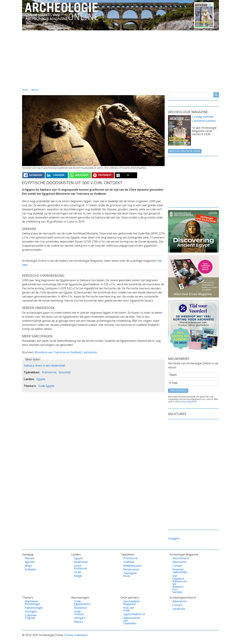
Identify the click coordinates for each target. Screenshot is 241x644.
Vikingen (80, 618)
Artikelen (31, 569)
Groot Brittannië (80, 567)
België (78, 576)
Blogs (28, 566)
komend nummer (205, 121)
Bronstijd (65, 372)
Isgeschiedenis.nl (129, 614)
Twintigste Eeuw (129, 574)
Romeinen (80, 608)
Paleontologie (31, 608)
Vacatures (209, 33)
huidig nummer (204, 117)
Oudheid (129, 562)
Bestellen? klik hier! (185, 151)
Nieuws (35, 90)
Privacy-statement (76, 635)
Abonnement (178, 558)
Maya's (78, 622)
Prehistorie (49, 372)
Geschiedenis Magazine (129, 603)
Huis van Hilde (129, 609)
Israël (78, 572)
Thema (103, 33)
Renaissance (129, 569)
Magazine (157, 33)
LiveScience (90, 352)
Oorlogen (31, 611)
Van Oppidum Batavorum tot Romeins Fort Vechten (178, 584)
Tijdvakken (129, 33)
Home (29, 33)
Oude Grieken (79, 613)
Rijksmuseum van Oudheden (129, 621)
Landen (79, 33)
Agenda (30, 562)
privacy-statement (188, 402)
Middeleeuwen (129, 566)
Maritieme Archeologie (31, 603)
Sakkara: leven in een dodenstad (44, 366)
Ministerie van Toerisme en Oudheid (58, 352)
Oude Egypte (46, 386)
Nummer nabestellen (178, 571)
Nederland (80, 562)
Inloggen (174, 538)
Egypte (41, 379)
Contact (183, 33)
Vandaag (53, 33)
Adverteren (178, 562)
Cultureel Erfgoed (31, 617)
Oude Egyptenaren (80, 603)
